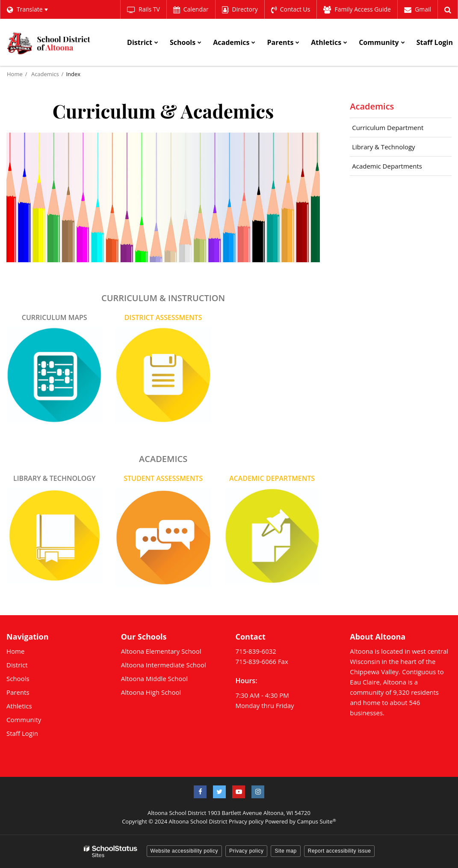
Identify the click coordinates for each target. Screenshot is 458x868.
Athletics (19, 706)
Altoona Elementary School (161, 651)
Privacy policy (246, 821)
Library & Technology (383, 147)
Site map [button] (285, 851)
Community (24, 720)
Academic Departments (387, 166)
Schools (18, 678)
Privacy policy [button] (246, 851)
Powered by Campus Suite (301, 821)
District (17, 665)
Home (15, 74)
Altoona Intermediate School (164, 665)
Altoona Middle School (154, 678)
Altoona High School (151, 692)
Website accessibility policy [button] (185, 851)
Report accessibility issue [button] (340, 851)
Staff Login (22, 733)
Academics (45, 74)
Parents (18, 692)
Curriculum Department (388, 127)
